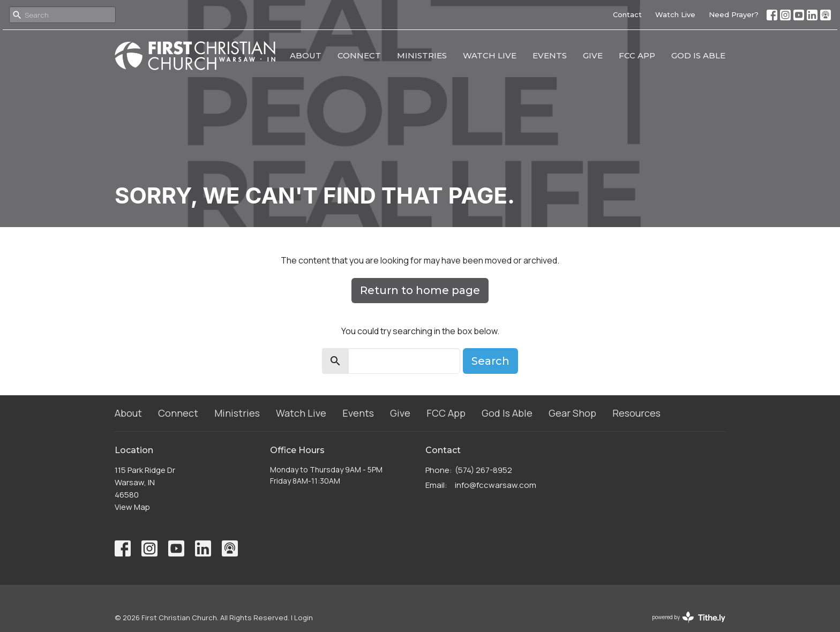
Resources (636, 413)
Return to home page (420, 290)
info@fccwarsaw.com (496, 485)
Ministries (422, 55)
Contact (627, 14)
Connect (359, 55)
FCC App (637, 55)
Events (550, 55)
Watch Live (675, 14)
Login (303, 618)
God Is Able (698, 55)
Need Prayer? (734, 14)
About (306, 55)
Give (593, 55)
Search (490, 361)
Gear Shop (572, 413)
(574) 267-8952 (483, 470)
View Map (132, 507)
